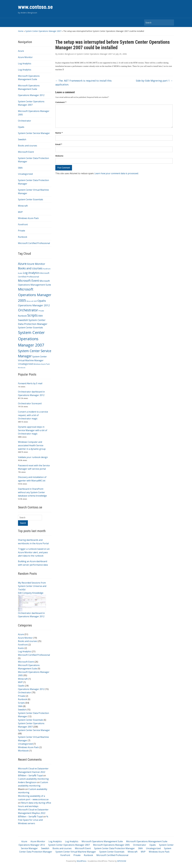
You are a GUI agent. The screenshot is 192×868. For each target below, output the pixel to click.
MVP (20, 212)
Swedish (22, 139)
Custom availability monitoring (33, 779)
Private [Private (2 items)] (41, 311)
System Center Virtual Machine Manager (76, 852)
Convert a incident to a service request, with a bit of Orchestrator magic (33, 415)
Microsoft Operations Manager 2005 (111, 845)
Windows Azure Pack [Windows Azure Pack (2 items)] (41, 364)
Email (59, 144)
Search (171, 23)
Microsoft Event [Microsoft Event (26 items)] (29, 281)
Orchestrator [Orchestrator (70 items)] (28, 310)
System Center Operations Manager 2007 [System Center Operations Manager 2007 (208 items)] (31, 339)
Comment (61, 102)
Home (21, 31)
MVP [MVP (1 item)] (35, 301)
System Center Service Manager (34, 133)
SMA (20, 168)
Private (22, 231)
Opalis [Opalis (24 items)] (42, 301)
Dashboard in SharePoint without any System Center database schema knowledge (32, 492)
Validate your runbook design (33, 457)
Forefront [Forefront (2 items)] (47, 269)
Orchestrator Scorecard (30, 403)
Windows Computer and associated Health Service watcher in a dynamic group (32, 445)
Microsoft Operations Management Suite (102, 841)
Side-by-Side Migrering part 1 (154, 81)
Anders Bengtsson (27, 782)
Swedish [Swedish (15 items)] (23, 320)
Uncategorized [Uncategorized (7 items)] (25, 364)
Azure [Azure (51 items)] (22, 264)
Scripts (21, 703)
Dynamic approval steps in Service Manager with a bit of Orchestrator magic (33, 430)
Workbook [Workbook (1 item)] (22, 368)
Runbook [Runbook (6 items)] (22, 316)
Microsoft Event (26, 152)
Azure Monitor (25, 57)
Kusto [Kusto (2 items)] (20, 273)
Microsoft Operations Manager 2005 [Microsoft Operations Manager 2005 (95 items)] (35, 295)
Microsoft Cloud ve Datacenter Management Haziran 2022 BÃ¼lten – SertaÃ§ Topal (33, 772)
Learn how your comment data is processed (116, 173)
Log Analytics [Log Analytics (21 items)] (31, 273)
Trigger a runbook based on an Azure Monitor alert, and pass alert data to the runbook (34, 552)
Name (59, 133)
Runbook (23, 237)
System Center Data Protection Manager (114, 848)
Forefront (23, 224)
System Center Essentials (31, 199)
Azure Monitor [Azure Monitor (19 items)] (36, 264)
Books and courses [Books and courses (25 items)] (30, 268)
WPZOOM (122, 861)
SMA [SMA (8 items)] (40, 316)
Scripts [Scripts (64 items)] (32, 315)
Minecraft (23, 206)
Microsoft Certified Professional (34, 243)
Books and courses (28, 146)
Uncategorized (25, 174)
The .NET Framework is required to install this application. (83, 83)
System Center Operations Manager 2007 (43, 31)
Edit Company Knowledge (31, 593)
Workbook (23, 751)
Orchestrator (25, 121)
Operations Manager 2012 (31, 95)
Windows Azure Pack (28, 218)
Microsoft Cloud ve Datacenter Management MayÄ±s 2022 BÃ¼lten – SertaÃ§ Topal (33, 813)
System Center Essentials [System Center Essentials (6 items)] (30, 328)
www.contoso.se (35, 7)
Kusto (21, 648)
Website (59, 156)
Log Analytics (25, 63)
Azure (21, 51)
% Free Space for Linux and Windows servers (33, 820)
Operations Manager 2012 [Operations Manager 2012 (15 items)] (34, 305)
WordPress (82, 861)
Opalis (21, 127)
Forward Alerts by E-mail (30, 383)
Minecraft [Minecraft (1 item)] (30, 301)
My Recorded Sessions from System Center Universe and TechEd (32, 586)
